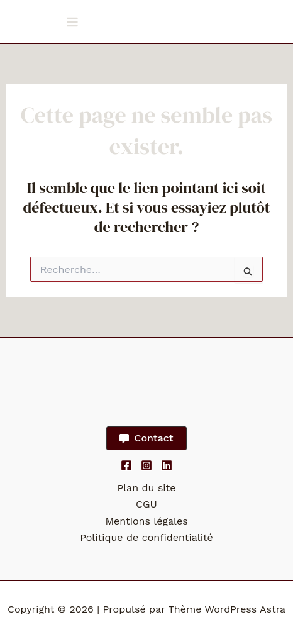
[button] (146, 438)
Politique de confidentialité (146, 537)
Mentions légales (146, 521)
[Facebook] (126, 465)
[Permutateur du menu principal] (72, 22)
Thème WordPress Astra (227, 609)
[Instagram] (146, 465)
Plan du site (146, 488)
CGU (146, 504)
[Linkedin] (167, 465)
